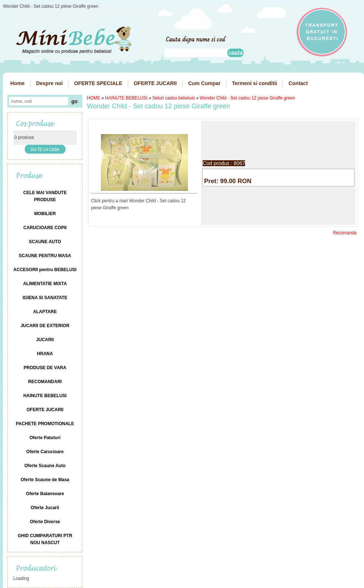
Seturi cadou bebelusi (173, 98)
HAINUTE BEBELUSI (126, 98)
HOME (94, 98)
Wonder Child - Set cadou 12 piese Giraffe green (247, 98)
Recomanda (345, 233)
